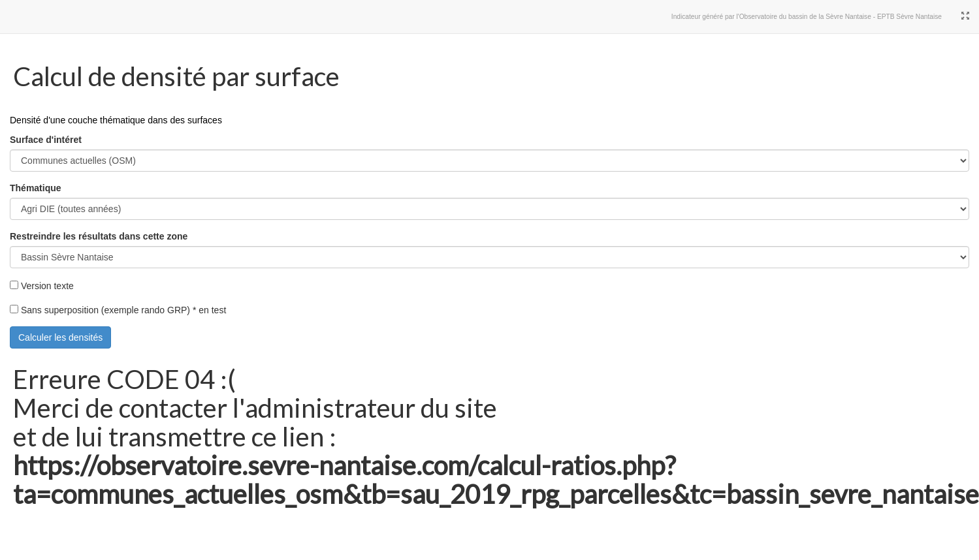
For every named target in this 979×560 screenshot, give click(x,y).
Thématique (36, 188)
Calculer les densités (60, 337)
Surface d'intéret (46, 140)
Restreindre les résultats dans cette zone (99, 236)
